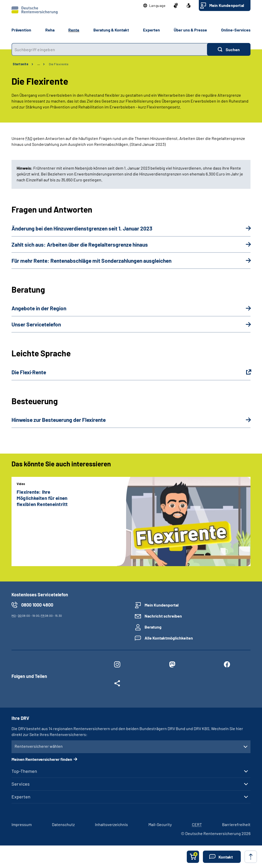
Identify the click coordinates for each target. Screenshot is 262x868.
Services (21, 784)
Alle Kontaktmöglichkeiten (169, 638)
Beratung (153, 627)
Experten (21, 797)
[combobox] (109, 49)
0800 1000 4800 (37, 605)
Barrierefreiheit (236, 824)
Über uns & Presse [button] (190, 30)
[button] (154, 6)
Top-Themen (24, 771)
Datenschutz (63, 824)
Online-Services (236, 30)
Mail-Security (160, 824)
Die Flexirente (59, 64)
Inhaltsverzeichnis (111, 824)
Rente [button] (74, 30)
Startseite (21, 64)
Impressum (22, 824)
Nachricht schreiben (163, 616)
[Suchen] (229, 49)
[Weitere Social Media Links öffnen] (117, 684)
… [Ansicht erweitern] (39, 64)
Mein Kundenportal (227, 5)
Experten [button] (151, 30)
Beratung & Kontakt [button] (111, 30)
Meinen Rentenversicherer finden (42, 759)
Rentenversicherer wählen (39, 746)
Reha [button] (50, 30)
